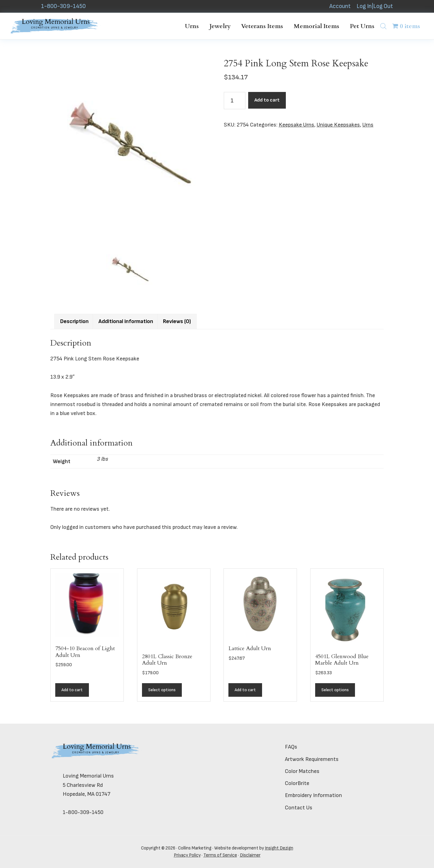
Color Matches (302, 771)
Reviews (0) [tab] (177, 321)
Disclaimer (250, 855)
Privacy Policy (187, 855)
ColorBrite (297, 783)
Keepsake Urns (296, 125)
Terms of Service (220, 855)
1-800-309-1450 (63, 6)
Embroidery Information (313, 795)
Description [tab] (74, 321)
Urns (368, 125)
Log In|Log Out (375, 6)
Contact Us (299, 808)
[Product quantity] (235, 101)
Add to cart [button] (72, 690)
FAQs (291, 747)
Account (340, 6)
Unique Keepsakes (338, 125)
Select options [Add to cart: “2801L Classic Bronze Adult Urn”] (162, 690)
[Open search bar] (383, 26)
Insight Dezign (279, 848)
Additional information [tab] (126, 321)
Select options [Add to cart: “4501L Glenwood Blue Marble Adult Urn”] (335, 690)
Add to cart (267, 100)
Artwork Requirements (312, 759)
